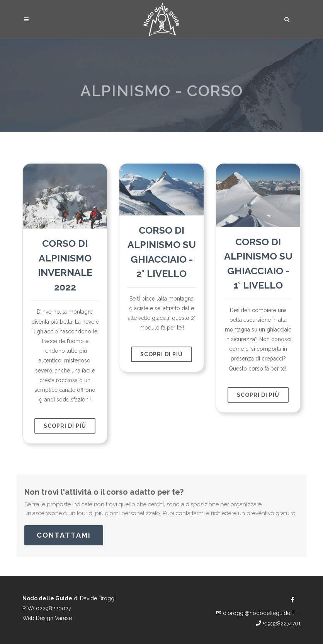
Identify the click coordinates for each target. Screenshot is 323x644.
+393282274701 (278, 624)
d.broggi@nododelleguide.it (256, 613)
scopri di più (65, 426)
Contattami (64, 535)
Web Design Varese (47, 618)
